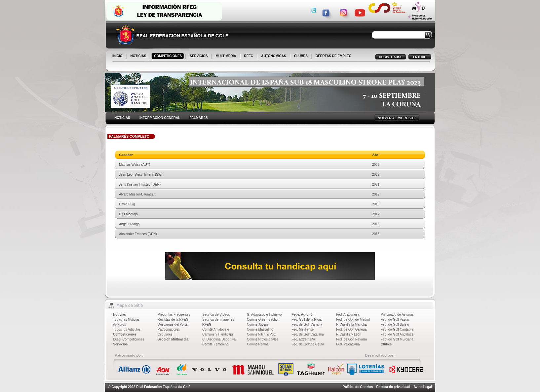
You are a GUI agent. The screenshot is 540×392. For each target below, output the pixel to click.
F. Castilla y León (349, 334)
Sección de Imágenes (218, 320)
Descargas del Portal (173, 324)
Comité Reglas (258, 344)
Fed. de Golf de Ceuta (308, 344)
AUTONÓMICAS (273, 56)
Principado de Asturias (397, 315)
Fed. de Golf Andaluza (397, 334)
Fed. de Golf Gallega (351, 329)
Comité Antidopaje (216, 329)
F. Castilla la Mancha (351, 324)
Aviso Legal (423, 387)
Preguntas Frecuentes (174, 315)
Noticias (119, 315)
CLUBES (301, 56)
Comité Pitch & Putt (261, 334)
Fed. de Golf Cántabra (397, 329)
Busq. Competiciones (129, 339)
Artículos (119, 324)
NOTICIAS (139, 56)
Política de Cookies (358, 387)
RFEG (249, 56)
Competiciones (125, 334)
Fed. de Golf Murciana (397, 339)
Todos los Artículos (127, 329)
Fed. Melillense (303, 329)
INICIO (118, 56)
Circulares (165, 334)
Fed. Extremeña (303, 339)
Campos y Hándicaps (218, 334)
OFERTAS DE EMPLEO (334, 56)
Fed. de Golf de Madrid (353, 320)
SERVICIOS (199, 56)
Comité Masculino (260, 329)
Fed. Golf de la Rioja (307, 320)
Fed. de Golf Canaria (307, 324)
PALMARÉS (198, 118)
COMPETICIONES (168, 56)
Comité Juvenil (258, 324)
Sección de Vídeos (216, 315)
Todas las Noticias (126, 320)
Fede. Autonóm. (304, 315)
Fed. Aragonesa (348, 315)
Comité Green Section (263, 320)
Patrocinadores (169, 329)
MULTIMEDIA (227, 56)
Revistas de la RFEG (173, 320)
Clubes (386, 344)
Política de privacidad (393, 387)
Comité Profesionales (263, 339)
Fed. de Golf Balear (395, 324)
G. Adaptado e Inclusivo (264, 315)
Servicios (120, 344)
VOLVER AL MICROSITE (397, 118)
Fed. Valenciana (348, 344)
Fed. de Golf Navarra (351, 339)
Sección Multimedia (173, 339)
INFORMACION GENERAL (160, 118)
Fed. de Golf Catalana (308, 334)
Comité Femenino (215, 344)
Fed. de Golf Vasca (395, 320)
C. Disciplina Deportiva (219, 339)
